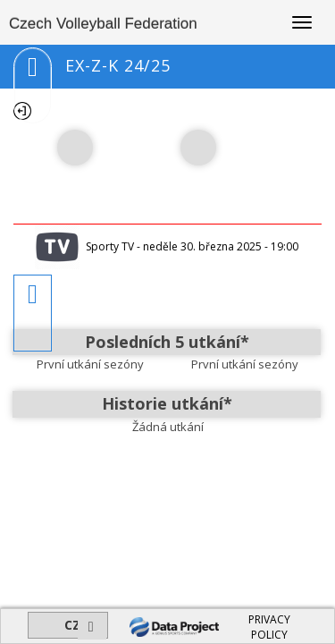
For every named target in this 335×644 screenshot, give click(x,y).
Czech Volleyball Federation (103, 24)
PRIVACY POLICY (269, 627)
